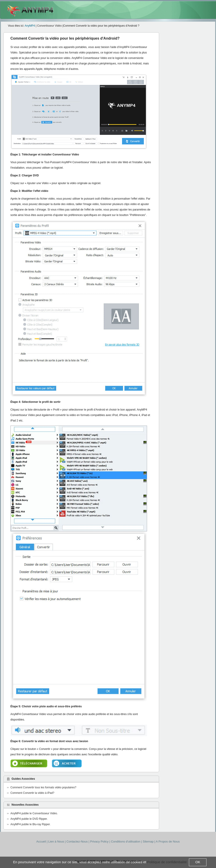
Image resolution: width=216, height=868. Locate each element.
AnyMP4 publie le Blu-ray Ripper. (30, 824)
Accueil (41, 841)
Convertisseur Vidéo (50, 26)
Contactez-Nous (78, 841)
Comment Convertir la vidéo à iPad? (32, 793)
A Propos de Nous (168, 841)
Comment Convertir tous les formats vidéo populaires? (43, 787)
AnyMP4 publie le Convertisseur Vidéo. (34, 813)
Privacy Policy (99, 841)
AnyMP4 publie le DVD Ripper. (29, 819)
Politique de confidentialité (167, 862)
